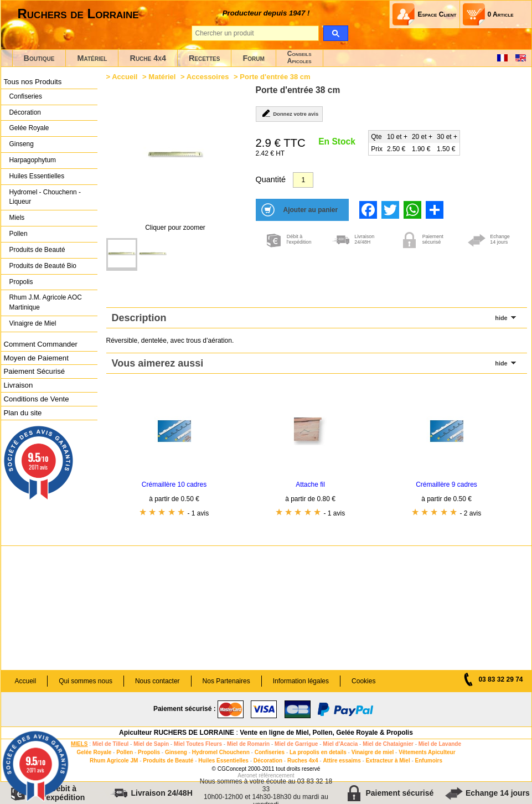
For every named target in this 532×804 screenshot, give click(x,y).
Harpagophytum (33, 160)
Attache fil (310, 485)
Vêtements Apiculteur (427, 752)
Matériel (92, 58)
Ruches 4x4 (303, 761)
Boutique (39, 58)
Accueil (125, 77)
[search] (336, 33)
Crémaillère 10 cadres (174, 485)
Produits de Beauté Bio (43, 266)
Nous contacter (157, 681)
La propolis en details (318, 752)
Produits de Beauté (37, 250)
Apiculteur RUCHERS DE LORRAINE (177, 733)
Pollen (19, 234)
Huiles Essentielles (37, 176)
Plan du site (23, 413)
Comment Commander (41, 344)
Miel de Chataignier (388, 744)
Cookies (363, 681)
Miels (17, 218)
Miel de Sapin (151, 744)
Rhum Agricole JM (114, 761)
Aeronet (247, 775)
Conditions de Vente (37, 399)
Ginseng (22, 144)
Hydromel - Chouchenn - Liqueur (45, 197)
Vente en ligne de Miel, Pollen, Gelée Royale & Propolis (326, 733)
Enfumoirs (429, 761)
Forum (253, 58)
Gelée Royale (29, 128)
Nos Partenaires (226, 681)
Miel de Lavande (440, 744)
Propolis (21, 282)
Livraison (19, 385)
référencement (276, 775)
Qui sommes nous (86, 681)
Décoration (25, 112)
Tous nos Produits (33, 82)
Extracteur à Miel (388, 761)
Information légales (301, 681)
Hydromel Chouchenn (221, 752)
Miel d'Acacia (340, 744)
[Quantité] (303, 180)
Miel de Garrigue (296, 744)
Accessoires (208, 77)
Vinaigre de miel (373, 752)
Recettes (205, 58)
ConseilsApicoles (299, 57)
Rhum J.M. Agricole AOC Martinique (46, 302)
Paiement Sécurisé (35, 371)
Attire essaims (342, 761)
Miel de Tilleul (110, 744)
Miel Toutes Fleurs (198, 744)
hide (501, 318)
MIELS (79, 744)
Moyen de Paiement (36, 358)
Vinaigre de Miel (33, 323)
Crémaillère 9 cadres (446, 485)
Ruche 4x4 (148, 58)
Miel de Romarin (248, 744)
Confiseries (26, 96)
